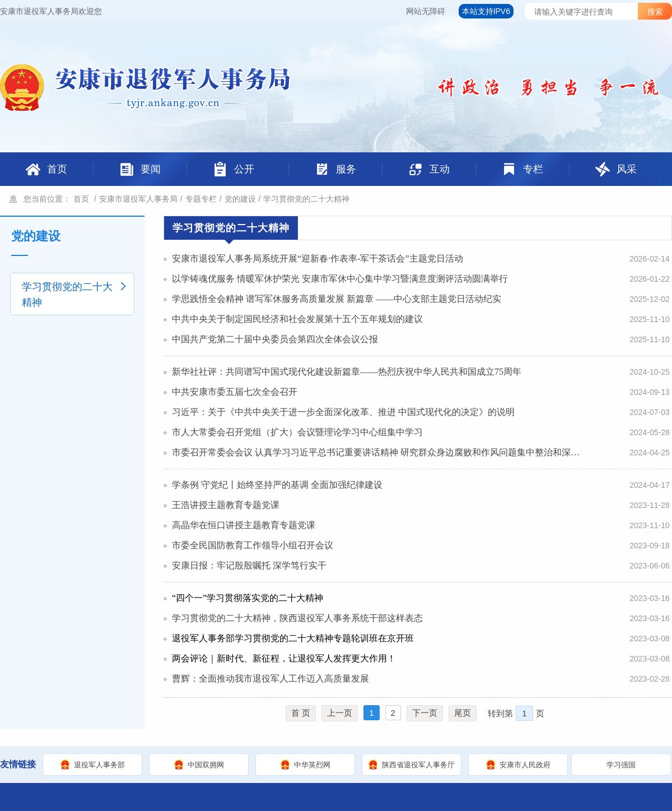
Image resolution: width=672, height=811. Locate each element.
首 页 (301, 713)
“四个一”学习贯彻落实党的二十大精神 (248, 598)
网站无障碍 (426, 11)
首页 (81, 199)
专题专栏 (201, 199)
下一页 (425, 713)
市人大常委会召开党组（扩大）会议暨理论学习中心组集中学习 (297, 432)
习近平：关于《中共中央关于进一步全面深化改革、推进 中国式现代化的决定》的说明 (343, 412)
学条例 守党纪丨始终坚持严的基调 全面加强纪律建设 (277, 485)
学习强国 (621, 765)
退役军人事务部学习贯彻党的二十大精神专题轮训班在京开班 (293, 638)
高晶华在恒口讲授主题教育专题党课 (244, 525)
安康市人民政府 (525, 765)
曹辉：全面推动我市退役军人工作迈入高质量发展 (270, 679)
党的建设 (240, 199)
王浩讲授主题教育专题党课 (226, 505)
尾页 (463, 713)
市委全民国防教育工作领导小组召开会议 (253, 545)
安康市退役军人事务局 (138, 199)
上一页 (340, 713)
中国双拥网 (206, 765)
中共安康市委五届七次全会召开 (235, 392)
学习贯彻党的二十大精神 (306, 199)
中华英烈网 (312, 765)
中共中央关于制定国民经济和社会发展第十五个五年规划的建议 (297, 319)
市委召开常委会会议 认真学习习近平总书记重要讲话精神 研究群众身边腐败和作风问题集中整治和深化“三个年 (377, 452)
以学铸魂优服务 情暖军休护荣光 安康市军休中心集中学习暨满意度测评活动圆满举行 (340, 279)
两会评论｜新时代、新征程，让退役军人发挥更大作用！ (284, 658)
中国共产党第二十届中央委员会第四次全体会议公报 (275, 339)
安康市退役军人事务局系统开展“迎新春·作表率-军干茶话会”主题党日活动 (318, 258)
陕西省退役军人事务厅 (418, 765)
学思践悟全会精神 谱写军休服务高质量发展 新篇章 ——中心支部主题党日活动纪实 (337, 299)
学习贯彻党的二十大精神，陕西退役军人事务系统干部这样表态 (297, 618)
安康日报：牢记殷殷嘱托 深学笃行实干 (249, 565)
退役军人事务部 (99, 765)
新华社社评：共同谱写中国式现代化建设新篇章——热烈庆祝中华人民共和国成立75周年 (347, 372)
